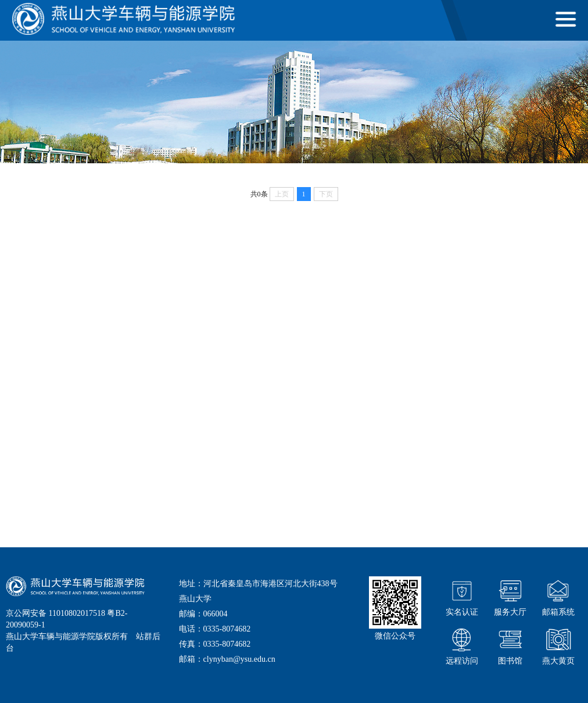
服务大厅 (510, 596)
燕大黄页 (558, 645)
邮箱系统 (558, 596)
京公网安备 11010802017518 (55, 613)
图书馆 (510, 645)
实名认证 (462, 596)
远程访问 (462, 645)
